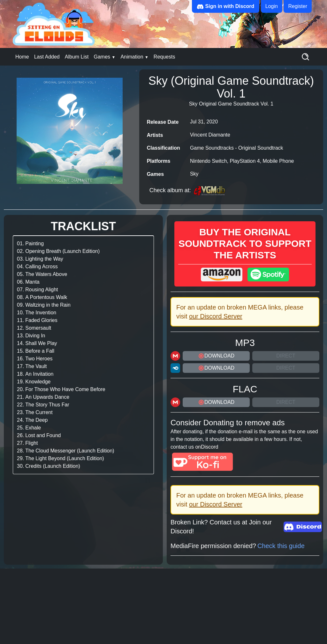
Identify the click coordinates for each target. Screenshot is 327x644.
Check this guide (281, 546)
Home (22, 57)
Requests (164, 57)
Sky (194, 174)
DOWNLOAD (216, 356)
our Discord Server (216, 316)
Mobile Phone (278, 161)
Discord (209, 447)
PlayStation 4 (245, 161)
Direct (286, 356)
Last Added (47, 57)
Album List (77, 57)
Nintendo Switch (209, 161)
